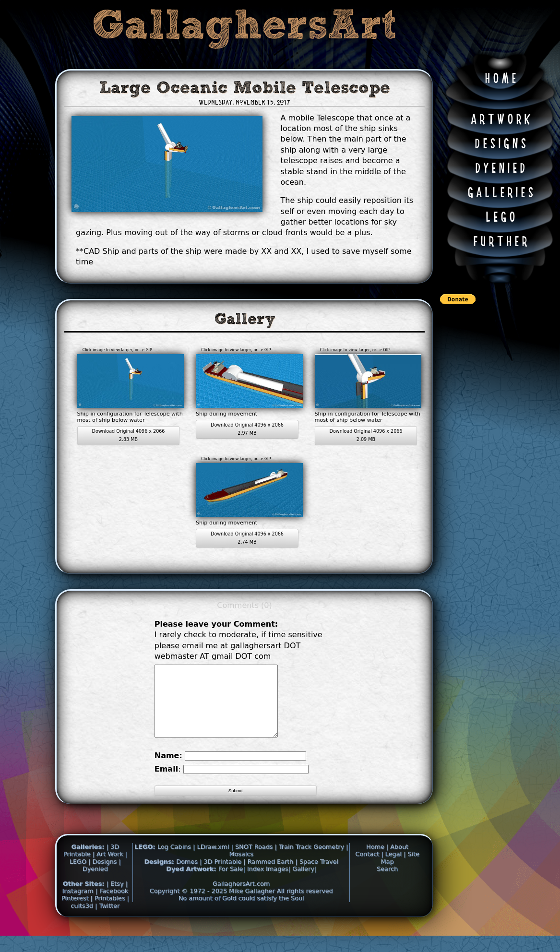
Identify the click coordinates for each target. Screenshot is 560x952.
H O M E (500, 79)
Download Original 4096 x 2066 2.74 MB (247, 538)
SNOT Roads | (256, 861)
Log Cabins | (176, 861)
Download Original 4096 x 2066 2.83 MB (129, 435)
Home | (378, 861)
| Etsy (116, 898)
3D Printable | (225, 876)
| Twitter (107, 920)
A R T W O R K (500, 120)
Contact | (370, 868)
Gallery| (304, 883)
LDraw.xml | (215, 861)
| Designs (103, 876)
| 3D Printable (91, 865)
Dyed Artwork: (192, 883)
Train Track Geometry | (314, 861)
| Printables (109, 912)
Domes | (189, 876)
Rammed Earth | (273, 876)
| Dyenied (102, 880)
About (399, 861)
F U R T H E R (500, 242)
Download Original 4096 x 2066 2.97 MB (247, 429)
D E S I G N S (500, 144)
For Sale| (232, 883)
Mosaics (241, 868)
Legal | (397, 868)
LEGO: (146, 861)
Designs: (160, 876)
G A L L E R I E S (500, 193)
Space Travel (319, 876)
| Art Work (109, 868)
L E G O (500, 218)
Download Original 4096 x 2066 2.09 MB (366, 435)
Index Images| (269, 883)
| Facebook (112, 905)
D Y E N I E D (500, 169)
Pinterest (76, 912)
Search (387, 883)
